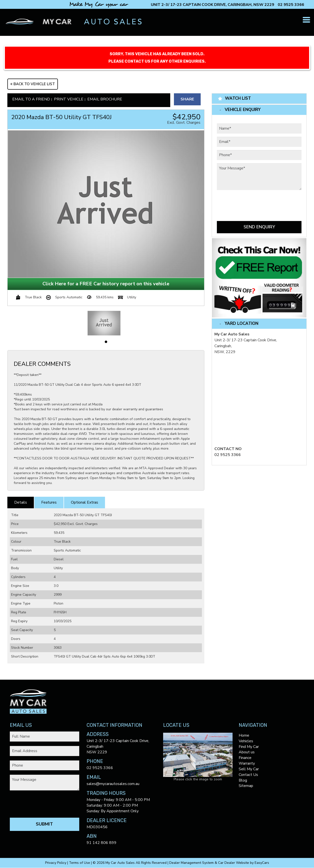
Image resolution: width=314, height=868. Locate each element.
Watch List (238, 98)
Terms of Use (80, 863)
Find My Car (249, 747)
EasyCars (262, 863)
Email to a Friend (31, 99)
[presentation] (254, 203)
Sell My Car (249, 769)
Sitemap (246, 786)
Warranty (247, 763)
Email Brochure (105, 99)
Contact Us (248, 775)
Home (244, 735)
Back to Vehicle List (33, 84)
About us (247, 752)
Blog (243, 780)
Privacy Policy (56, 863)
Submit (44, 824)
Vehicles (246, 741)
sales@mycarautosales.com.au (113, 784)
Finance (245, 758)
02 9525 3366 (291, 5)
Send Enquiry (259, 227)
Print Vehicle (69, 99)
